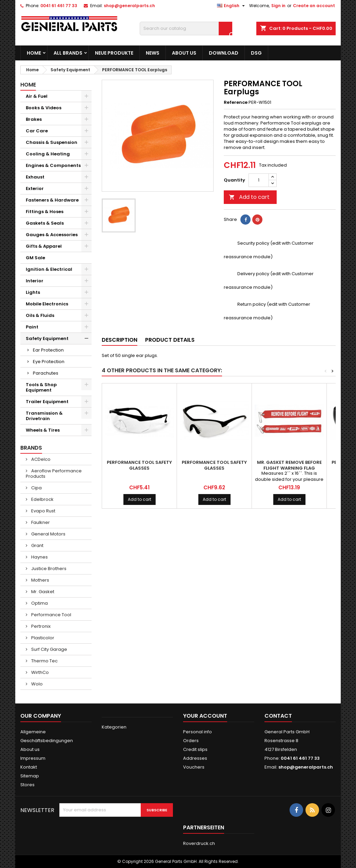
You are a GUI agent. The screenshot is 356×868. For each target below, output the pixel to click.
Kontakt (29, 767)
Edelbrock (42, 499)
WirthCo (39, 672)
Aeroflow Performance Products (54, 474)
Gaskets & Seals (45, 223)
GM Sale (35, 258)
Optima (39, 603)
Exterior (35, 188)
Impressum (33, 758)
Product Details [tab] (170, 340)
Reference (236, 102)
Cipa (36, 488)
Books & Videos (44, 108)
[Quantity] (259, 180)
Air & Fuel (37, 96)
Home (34, 53)
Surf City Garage (49, 649)
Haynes (39, 557)
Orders (191, 741)
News (153, 53)
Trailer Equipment (47, 402)
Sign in (278, 6)
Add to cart (249, 197)
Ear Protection (48, 350)
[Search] (186, 29)
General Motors (48, 534)
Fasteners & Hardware (52, 200)
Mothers (40, 580)
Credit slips (195, 749)
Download (224, 53)
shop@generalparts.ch (129, 6)
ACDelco (40, 459)
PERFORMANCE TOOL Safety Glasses (139, 465)
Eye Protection (49, 362)
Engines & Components (53, 165)
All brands (68, 53)
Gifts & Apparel (44, 246)
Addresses (195, 758)
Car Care (37, 131)
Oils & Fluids (40, 315)
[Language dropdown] (232, 6)
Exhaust (35, 177)
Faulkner (40, 522)
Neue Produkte (114, 53)
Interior (35, 281)
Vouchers (194, 767)
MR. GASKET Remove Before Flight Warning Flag (289, 465)
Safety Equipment (47, 338)
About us (184, 53)
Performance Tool (51, 615)
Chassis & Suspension (52, 142)
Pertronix (40, 626)
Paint (32, 327)
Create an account (314, 6)
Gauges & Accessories (52, 235)
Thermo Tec (44, 661)
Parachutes (46, 373)
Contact (278, 716)
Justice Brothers (48, 569)
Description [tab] (120, 340)
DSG (256, 53)
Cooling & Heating (48, 154)
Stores (27, 785)
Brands (31, 448)
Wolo (36, 684)
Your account (205, 716)
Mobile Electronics (47, 304)
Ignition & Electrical (49, 269)
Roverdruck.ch (199, 843)
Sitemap (30, 776)
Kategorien (114, 727)
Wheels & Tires (43, 430)
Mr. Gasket (42, 592)
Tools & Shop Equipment (41, 387)
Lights (33, 292)
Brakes (34, 119)
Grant (37, 545)
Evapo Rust (43, 511)
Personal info (197, 732)
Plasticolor (42, 638)
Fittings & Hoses (45, 212)
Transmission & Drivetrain (44, 416)
